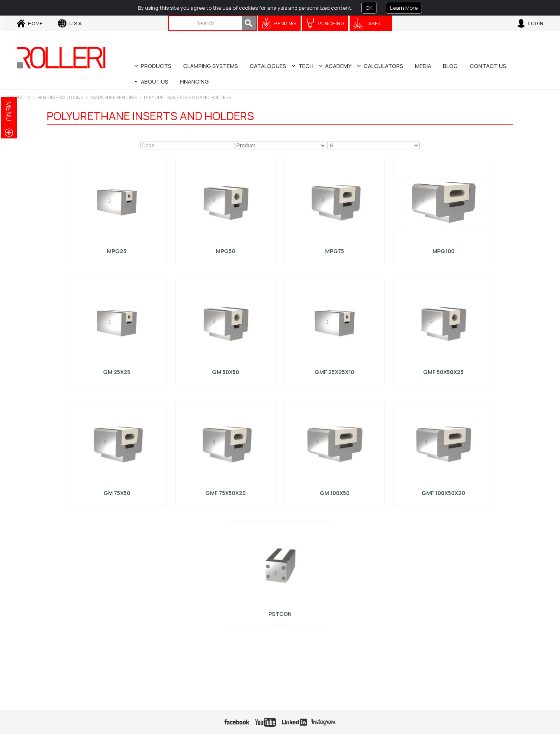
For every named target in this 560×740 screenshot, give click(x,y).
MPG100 (443, 251)
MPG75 (334, 251)
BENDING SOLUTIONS (60, 97)
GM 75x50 (117, 492)
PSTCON (280, 613)
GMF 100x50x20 (443, 492)
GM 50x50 (226, 371)
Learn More (404, 8)
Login (536, 23)
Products (18, 97)
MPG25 (116, 251)
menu (9, 111)
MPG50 (225, 251)
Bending (285, 23)
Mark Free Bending (114, 97)
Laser (373, 23)
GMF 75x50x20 (226, 492)
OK (369, 8)
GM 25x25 (117, 371)
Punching (331, 23)
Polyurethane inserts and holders (188, 97)
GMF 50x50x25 (443, 371)
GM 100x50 (334, 492)
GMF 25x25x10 (334, 371)
